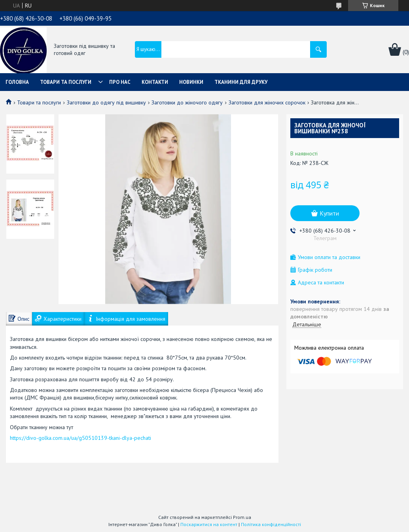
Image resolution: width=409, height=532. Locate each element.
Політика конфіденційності (271, 524)
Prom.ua (242, 517)
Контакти (155, 82)
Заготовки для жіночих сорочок (267, 102)
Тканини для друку (241, 82)
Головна (17, 82)
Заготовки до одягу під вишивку (106, 102)
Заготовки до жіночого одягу (187, 102)
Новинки (191, 82)
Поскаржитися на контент (209, 524)
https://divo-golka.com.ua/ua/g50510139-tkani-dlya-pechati (80, 438)
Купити (329, 213)
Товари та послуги (66, 82)
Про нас (120, 82)
